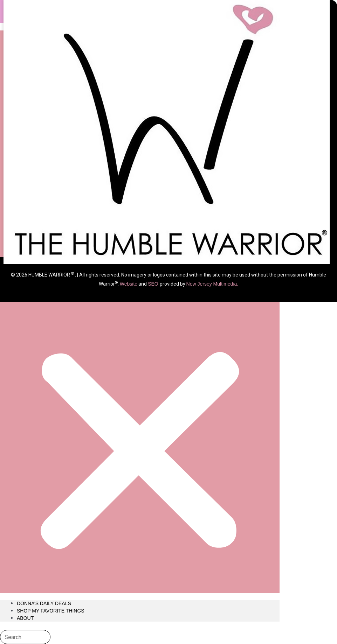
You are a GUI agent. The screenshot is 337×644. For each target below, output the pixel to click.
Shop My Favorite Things (51, 611)
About (25, 618)
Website (129, 284)
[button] (140, 312)
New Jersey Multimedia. (212, 284)
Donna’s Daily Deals (44, 603)
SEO (154, 284)
